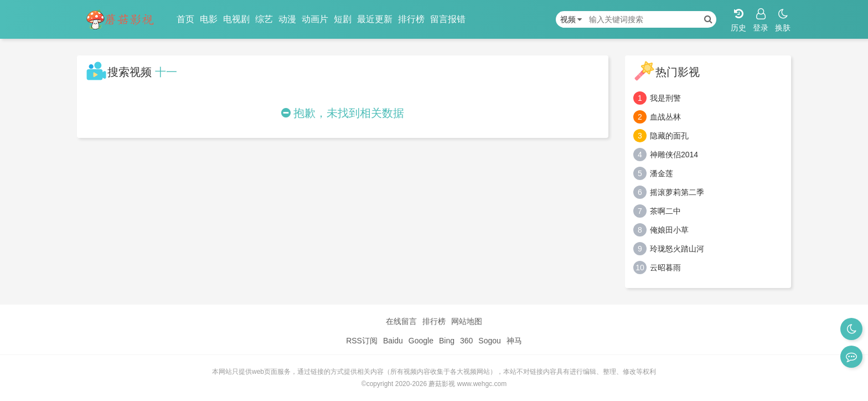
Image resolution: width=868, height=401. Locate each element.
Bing (447, 341)
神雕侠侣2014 (674, 155)
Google (421, 341)
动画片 (315, 19)
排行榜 (411, 19)
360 (466, 341)
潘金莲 (662, 173)
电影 (209, 19)
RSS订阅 (362, 341)
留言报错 (448, 19)
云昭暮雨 (665, 268)
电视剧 (236, 19)
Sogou (489, 341)
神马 (514, 341)
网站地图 (467, 321)
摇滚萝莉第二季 (677, 192)
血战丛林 (665, 117)
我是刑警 (665, 98)
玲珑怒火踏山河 (677, 249)
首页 (185, 19)
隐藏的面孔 (669, 136)
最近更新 (375, 19)
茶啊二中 (665, 211)
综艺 (264, 19)
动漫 (287, 19)
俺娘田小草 (669, 230)
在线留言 (401, 321)
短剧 (343, 19)
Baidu (393, 341)
